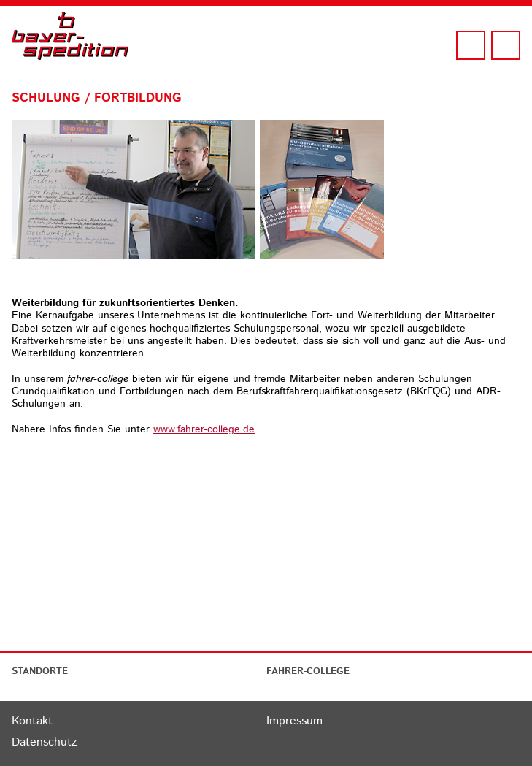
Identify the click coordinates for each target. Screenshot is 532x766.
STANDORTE (40, 671)
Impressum (294, 721)
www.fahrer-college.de (204, 429)
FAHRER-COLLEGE (308, 671)
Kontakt (32, 721)
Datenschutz (44, 742)
